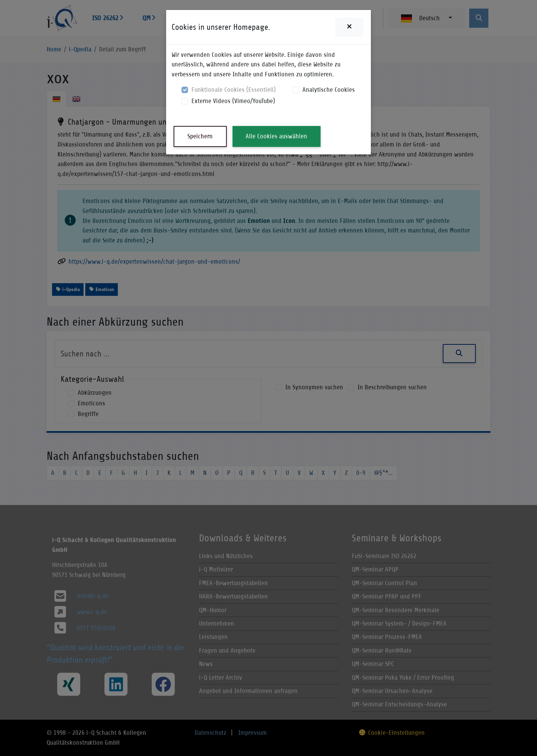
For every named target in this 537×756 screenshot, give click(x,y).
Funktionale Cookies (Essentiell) (234, 90)
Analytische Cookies (329, 90)
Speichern (200, 136)
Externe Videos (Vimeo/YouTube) (233, 101)
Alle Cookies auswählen (276, 136)
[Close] (349, 27)
